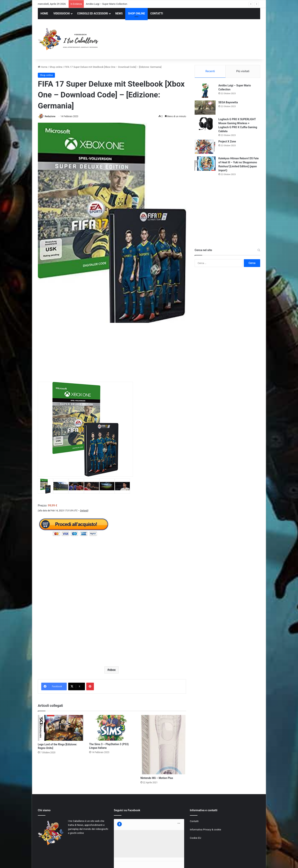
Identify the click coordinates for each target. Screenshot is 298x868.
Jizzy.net (76, 861)
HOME (44, 13)
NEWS (119, 13)
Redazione (50, 116)
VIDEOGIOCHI (62, 13)
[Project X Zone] (205, 147)
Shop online (56, 67)
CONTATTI (157, 13)
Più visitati (243, 71)
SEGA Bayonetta (228, 102)
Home (43, 67)
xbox (112, 670)
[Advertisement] (187, 40)
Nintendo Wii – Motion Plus (157, 778)
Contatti (194, 821)
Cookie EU (195, 838)
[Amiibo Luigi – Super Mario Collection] (205, 91)
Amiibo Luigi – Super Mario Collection (106, 4)
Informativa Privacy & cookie (205, 830)
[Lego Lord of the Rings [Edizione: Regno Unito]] (61, 728)
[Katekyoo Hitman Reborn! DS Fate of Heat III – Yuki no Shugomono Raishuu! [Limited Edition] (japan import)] (205, 164)
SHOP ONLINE (136, 13)
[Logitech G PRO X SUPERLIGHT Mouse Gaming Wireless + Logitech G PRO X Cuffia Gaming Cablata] (205, 124)
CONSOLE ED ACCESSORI (93, 13)
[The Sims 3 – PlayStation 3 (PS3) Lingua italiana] (112, 728)
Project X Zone (227, 141)
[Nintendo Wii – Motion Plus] (163, 745)
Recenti (210, 71)
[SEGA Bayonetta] (205, 108)
